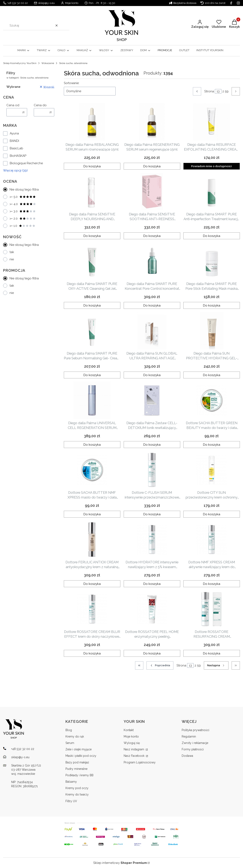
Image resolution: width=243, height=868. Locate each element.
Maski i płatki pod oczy (81, 756)
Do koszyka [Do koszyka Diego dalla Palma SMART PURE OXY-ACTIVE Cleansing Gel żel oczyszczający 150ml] (92, 305)
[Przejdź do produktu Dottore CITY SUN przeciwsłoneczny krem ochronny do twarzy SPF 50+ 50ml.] (212, 470)
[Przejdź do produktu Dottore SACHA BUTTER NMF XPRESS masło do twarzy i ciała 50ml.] (92, 470)
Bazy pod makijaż (77, 762)
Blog (69, 730)
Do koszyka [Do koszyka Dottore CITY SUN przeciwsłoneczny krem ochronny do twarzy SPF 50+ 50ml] (212, 514)
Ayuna (14, 133)
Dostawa (187, 756)
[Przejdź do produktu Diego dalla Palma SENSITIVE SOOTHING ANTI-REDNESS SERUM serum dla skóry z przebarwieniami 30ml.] (152, 192)
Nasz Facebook (134, 756)
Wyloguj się (132, 743)
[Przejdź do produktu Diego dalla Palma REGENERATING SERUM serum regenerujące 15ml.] (152, 122)
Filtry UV (71, 801)
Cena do (40, 105)
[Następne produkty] (216, 665)
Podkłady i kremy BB (79, 775)
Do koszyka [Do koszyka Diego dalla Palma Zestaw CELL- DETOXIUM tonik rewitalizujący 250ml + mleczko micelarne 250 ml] (152, 444)
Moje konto (131, 736)
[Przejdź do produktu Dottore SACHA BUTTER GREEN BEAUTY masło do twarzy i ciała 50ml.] (212, 400)
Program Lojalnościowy (140, 762)
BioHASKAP (18, 156)
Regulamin (189, 736)
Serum (70, 743)
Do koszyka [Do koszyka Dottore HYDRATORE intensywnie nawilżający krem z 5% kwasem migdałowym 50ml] (152, 584)
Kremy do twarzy (77, 794)
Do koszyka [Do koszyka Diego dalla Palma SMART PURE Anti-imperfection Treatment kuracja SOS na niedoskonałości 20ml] (212, 236)
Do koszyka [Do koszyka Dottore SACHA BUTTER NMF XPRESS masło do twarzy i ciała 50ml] (92, 514)
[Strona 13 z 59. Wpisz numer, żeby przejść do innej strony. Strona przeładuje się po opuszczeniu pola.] (218, 91)
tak (12, 252)
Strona (209, 91)
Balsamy (71, 782)
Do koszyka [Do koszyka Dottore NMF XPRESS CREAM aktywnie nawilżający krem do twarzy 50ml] (212, 584)
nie (12, 259)
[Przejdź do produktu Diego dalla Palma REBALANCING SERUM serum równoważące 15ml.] (92, 122)
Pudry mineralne (76, 769)
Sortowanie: (72, 83)
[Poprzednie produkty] (160, 665)
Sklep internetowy (120, 863)
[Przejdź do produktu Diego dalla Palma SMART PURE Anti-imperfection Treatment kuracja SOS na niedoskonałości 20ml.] (212, 192)
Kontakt (129, 730)
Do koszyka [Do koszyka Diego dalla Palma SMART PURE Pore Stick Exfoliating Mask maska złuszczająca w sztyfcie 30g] (212, 305)
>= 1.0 (22, 226)
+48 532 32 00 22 (18, 3)
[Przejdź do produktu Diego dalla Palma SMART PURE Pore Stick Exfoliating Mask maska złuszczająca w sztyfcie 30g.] (212, 261)
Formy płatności (193, 749)
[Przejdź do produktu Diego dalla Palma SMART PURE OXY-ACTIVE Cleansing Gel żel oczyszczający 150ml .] (92, 261)
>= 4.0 (23, 204)
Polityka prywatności (195, 730)
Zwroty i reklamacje (195, 743)
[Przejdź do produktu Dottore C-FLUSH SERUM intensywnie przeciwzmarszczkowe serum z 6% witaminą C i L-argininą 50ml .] (152, 470)
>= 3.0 (23, 211)
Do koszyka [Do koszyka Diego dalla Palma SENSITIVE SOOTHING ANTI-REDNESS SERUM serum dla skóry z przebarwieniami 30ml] (152, 236)
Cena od (13, 105)
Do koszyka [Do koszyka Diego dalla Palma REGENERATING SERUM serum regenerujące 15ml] (152, 166)
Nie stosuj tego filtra (24, 190)
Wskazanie (48, 63)
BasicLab (16, 148)
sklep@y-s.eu (46, 3)
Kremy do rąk (75, 736)
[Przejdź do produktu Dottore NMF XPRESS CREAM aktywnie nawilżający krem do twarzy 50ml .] (212, 540)
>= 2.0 (23, 219)
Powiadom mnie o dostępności (212, 166)
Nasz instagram (134, 749)
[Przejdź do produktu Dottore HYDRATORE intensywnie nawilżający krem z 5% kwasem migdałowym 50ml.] (152, 540)
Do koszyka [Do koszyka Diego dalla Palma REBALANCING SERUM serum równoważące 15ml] (92, 166)
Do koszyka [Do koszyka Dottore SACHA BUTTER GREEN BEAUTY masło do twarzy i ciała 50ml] (212, 444)
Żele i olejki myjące (79, 749)
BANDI (14, 141)
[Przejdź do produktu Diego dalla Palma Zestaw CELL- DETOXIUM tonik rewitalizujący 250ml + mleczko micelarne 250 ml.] (152, 400)
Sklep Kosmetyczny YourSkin (20, 63)
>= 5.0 (23, 197)
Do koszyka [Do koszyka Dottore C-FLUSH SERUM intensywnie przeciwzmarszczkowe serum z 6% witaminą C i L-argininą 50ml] (152, 514)
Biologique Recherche (26, 163)
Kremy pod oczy (77, 788)
